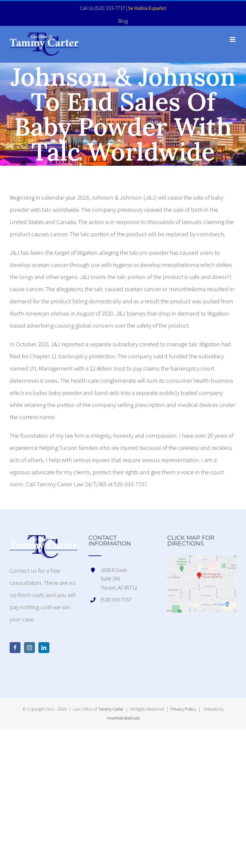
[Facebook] (15, 648)
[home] (44, 541)
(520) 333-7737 (110, 8)
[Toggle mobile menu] (233, 40)
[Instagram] (29, 648)
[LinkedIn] (44, 648)
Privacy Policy (183, 709)
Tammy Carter (111, 709)
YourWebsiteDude (123, 718)
